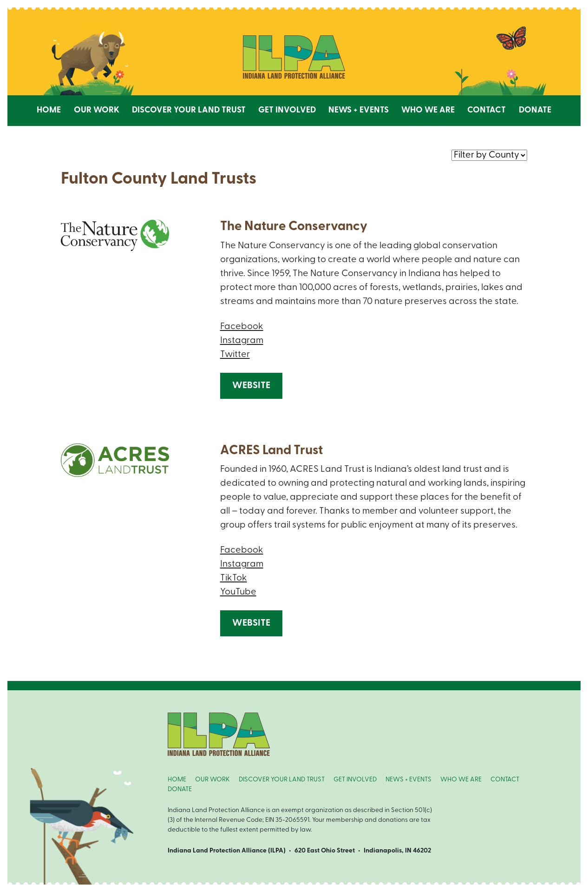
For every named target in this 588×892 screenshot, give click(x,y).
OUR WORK (212, 780)
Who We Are (428, 110)
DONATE (180, 790)
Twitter (235, 355)
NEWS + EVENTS (408, 780)
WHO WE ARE (461, 780)
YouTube (238, 592)
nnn (489, 155)
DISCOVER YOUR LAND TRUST (282, 780)
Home (49, 110)
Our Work (97, 110)
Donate (535, 110)
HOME (177, 780)
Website (251, 386)
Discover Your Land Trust (189, 110)
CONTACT (505, 780)
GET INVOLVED (355, 780)
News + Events (359, 110)
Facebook (242, 327)
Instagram (242, 341)
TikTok (234, 578)
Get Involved (287, 110)
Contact (487, 110)
